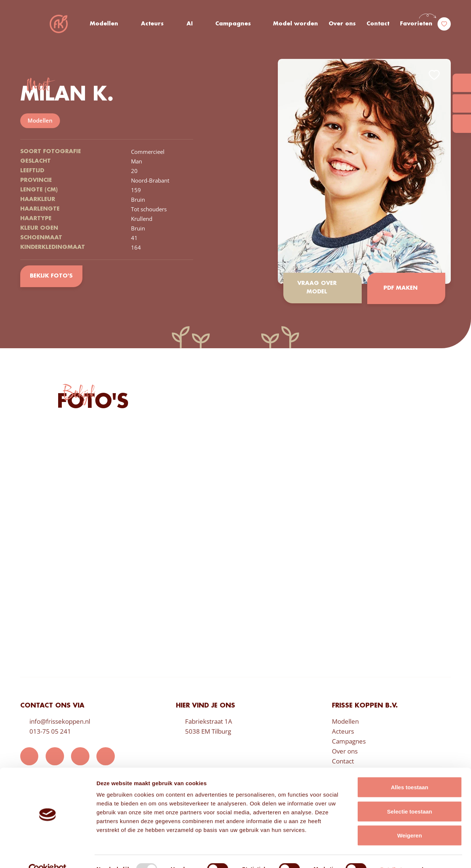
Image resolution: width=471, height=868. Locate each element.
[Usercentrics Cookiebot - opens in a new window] (48, 854)
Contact (378, 24)
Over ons (342, 24)
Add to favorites (434, 75)
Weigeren (409, 820)
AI (190, 24)
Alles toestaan (410, 771)
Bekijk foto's (51, 276)
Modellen (104, 24)
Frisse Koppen (59, 24)
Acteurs (153, 24)
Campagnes (233, 24)
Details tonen (398, 853)
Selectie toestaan (410, 796)
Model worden (296, 24)
